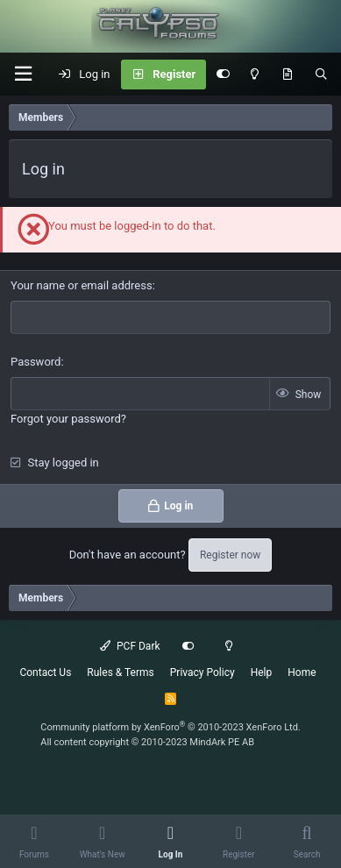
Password (36, 362)
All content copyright (147, 742)
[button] (23, 74)
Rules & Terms (120, 672)
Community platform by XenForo (170, 727)
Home (302, 672)
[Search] (321, 75)
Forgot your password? (68, 419)
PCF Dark (130, 646)
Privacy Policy (202, 672)
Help (262, 672)
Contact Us (45, 672)
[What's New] (287, 75)
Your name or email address (82, 285)
